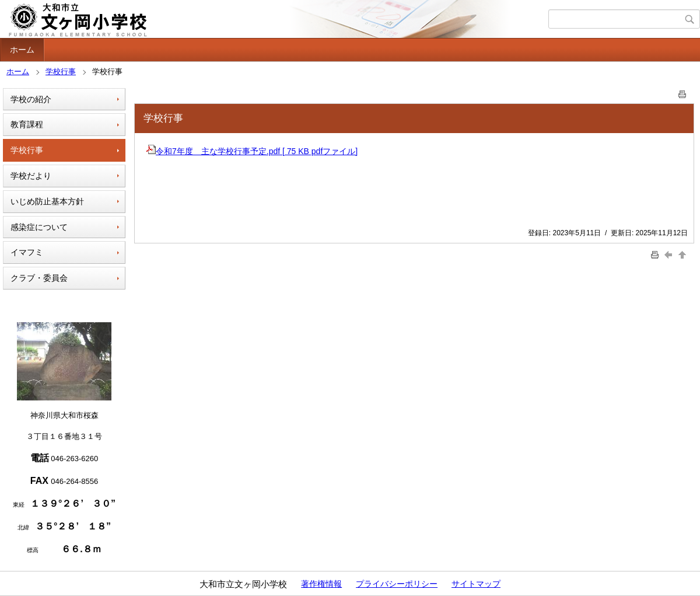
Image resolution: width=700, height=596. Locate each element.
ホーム (22, 50)
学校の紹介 (31, 99)
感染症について (39, 227)
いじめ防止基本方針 (47, 201)
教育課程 (27, 124)
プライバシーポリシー (397, 584)
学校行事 (61, 72)
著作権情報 (321, 584)
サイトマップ (476, 584)
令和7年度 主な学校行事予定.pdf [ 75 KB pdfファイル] (252, 151)
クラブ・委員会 (39, 278)
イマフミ (27, 252)
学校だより (31, 176)
